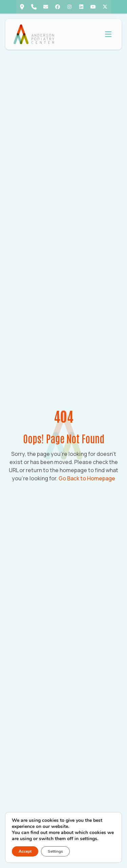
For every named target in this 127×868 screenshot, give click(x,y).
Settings (55, 851)
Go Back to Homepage (87, 478)
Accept (25, 851)
